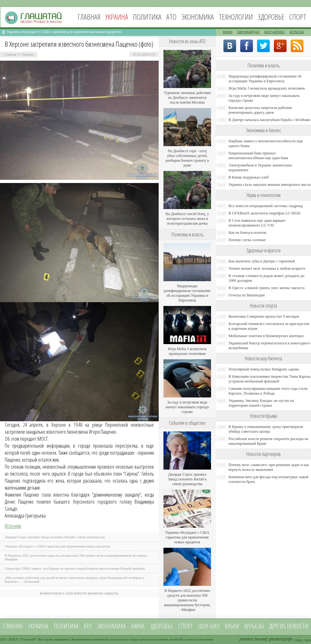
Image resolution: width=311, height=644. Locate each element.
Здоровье (271, 17)
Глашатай (28, 639)
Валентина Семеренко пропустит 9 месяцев (264, 316)
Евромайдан (248, 32)
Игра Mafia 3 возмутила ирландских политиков (187, 351)
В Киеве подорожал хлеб (249, 177)
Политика (147, 17)
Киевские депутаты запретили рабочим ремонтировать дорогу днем (260, 110)
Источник (13, 526)
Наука (138, 626)
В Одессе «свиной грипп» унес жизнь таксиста (267, 288)
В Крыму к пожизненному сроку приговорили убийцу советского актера (266, 429)
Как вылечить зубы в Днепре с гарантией (262, 261)
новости (298, 626)
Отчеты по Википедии (247, 295)
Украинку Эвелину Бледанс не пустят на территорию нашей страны (261, 403)
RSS (308, 640)
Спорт (298, 17)
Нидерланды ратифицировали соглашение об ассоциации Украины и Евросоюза (187, 293)
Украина (27, 54)
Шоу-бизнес (275, 32)
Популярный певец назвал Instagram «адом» (264, 369)
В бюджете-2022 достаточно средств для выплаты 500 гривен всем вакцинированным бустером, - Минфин (187, 600)
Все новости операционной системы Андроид (266, 206)
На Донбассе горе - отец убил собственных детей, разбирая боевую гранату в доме (187, 158)
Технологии (236, 17)
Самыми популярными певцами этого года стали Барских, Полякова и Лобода (268, 391)
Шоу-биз (209, 626)
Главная (89, 17)
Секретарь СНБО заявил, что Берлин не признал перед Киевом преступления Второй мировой (75, 568)
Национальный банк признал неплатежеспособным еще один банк (258, 156)
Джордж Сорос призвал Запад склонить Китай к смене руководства (55, 537)
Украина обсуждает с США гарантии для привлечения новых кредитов (64, 32)
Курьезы (297, 32)
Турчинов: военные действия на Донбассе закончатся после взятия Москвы (187, 98)
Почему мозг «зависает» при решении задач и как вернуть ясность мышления (269, 467)
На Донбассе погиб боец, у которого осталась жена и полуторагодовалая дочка (187, 219)
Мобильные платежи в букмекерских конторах (266, 336)
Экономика (198, 17)
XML (299, 640)
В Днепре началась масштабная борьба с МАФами (269, 120)
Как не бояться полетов (247, 233)
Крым (228, 32)
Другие (278, 626)
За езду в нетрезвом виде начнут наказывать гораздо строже (187, 407)
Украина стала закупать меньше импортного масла (270, 185)
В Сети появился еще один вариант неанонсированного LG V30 (257, 223)
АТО (171, 17)
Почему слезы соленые (247, 240)
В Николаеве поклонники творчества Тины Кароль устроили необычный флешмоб (269, 379)
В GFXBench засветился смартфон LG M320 (265, 213)
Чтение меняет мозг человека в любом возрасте (267, 268)
